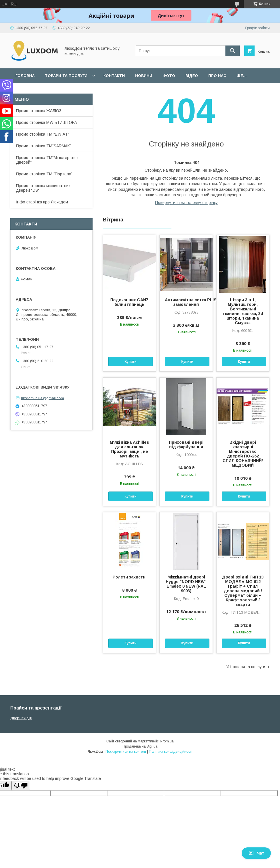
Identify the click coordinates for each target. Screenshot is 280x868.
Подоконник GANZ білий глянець (130, 302)
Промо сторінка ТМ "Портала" (44, 174)
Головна (25, 76)
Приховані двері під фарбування (186, 445)
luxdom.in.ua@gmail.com (43, 398)
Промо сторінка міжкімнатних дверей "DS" (43, 188)
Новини (144, 76)
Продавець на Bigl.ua (140, 746)
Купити (131, 362)
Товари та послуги (66, 76)
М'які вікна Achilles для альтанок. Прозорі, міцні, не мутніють (129, 449)
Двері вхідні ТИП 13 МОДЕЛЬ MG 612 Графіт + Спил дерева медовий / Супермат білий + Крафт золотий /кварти (243, 591)
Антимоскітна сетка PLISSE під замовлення (186, 302)
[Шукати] (233, 51)
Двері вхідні (21, 718)
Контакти (114, 76)
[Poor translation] (21, 785)
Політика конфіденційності (171, 752)
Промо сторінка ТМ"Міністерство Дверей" (47, 160)
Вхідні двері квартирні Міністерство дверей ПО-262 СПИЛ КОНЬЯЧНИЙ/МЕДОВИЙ (243, 454)
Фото (169, 76)
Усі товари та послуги (246, 667)
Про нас (217, 76)
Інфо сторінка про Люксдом (42, 202)
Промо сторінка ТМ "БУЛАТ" (43, 134)
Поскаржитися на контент (126, 752)
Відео (192, 76)
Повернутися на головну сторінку (186, 203)
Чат (256, 853)
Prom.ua (167, 741)
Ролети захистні (130, 577)
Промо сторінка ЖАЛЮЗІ (39, 111)
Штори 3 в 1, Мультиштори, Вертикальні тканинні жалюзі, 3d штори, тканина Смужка (243, 311)
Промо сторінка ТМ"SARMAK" (44, 146)
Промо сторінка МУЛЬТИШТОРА (46, 122)
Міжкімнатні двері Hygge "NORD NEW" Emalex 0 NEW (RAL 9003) (186, 584)
